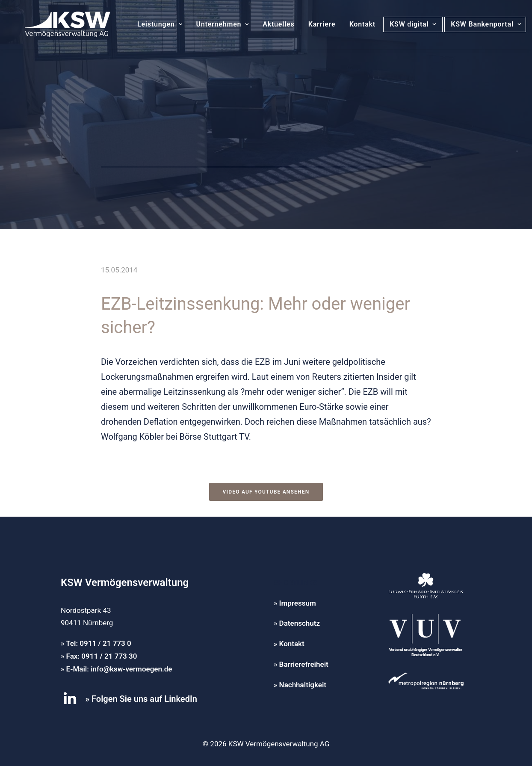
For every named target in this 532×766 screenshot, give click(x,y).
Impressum (298, 603)
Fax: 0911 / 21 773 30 (102, 656)
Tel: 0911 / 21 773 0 (99, 643)
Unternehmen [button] (212, 24)
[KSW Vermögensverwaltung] (57, 24)
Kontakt (352, 24)
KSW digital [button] (403, 24)
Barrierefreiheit (304, 664)
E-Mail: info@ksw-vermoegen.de (119, 669)
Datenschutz (300, 623)
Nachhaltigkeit (303, 685)
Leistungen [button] (149, 24)
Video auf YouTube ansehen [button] (266, 492)
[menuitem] (149, 24)
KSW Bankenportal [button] (478, 24)
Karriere (312, 24)
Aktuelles (268, 24)
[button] (70, 702)
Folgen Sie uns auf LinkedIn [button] (144, 699)
